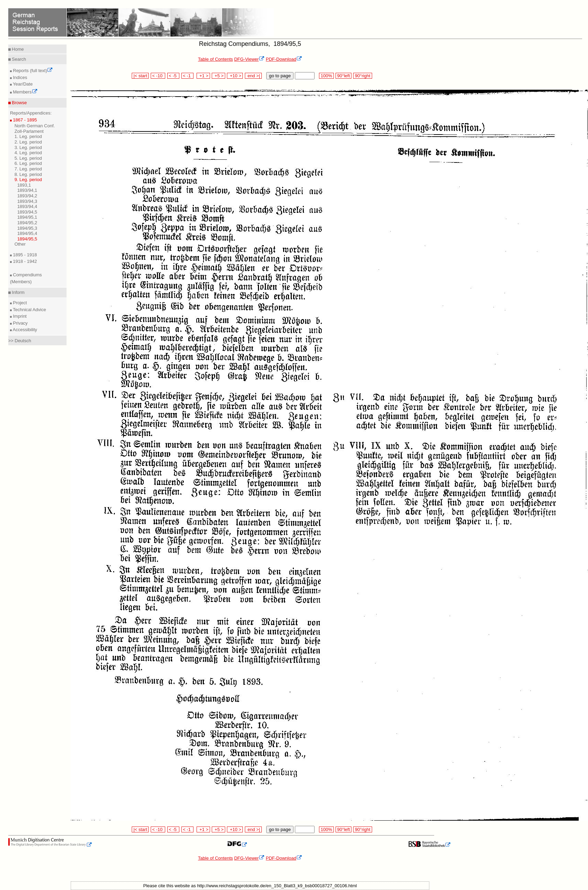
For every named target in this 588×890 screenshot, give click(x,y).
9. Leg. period (28, 180)
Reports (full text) (32, 71)
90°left (343, 76)
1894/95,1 (27, 217)
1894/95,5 (27, 239)
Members (25, 92)
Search (18, 59)
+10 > (235, 76)
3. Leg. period (28, 147)
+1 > (203, 76)
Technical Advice (29, 310)
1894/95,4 (27, 233)
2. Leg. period (28, 142)
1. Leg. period (28, 136)
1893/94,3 (27, 201)
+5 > (218, 76)
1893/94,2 (27, 196)
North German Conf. (35, 126)
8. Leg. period (28, 174)
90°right (362, 76)
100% (326, 76)
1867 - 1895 (24, 120)
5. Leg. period (28, 158)
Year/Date (22, 84)
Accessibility (24, 330)
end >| (253, 76)
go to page (280, 76)
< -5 (173, 76)
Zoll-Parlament (29, 131)
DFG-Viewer (249, 59)
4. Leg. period (28, 153)
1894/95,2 (27, 223)
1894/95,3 (27, 228)
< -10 (158, 76)
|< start (140, 76)
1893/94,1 (27, 190)
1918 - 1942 (24, 261)
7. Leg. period (28, 169)
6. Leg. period (28, 163)
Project (19, 303)
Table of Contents (215, 59)
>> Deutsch (20, 341)
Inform (18, 292)
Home (17, 49)
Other (20, 244)
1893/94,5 (27, 212)
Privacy (20, 323)
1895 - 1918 (24, 255)
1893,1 (24, 185)
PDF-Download (284, 59)
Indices (19, 77)
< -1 (188, 76)
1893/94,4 (27, 206)
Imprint (19, 316)
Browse (19, 103)
